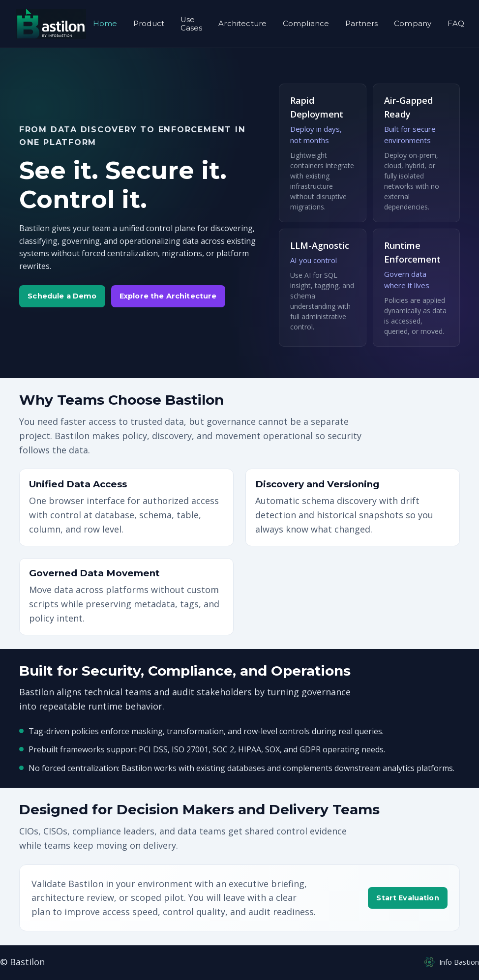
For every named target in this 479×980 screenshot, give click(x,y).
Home (105, 24)
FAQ (456, 24)
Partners (361, 24)
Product (149, 24)
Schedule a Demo (62, 296)
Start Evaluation (407, 898)
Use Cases (192, 24)
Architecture (242, 24)
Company (413, 24)
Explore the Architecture (168, 296)
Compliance (306, 24)
